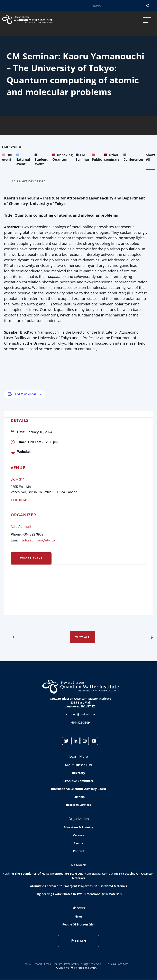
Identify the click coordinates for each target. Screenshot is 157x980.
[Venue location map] (78, 586)
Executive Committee (78, 781)
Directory (78, 773)
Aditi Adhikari (21, 527)
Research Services (78, 805)
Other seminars (112, 157)
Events (78, 843)
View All (83, 637)
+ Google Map (20, 500)
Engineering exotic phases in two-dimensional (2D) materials (79, 894)
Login (78, 941)
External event (23, 159)
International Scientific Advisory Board (78, 789)
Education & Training (78, 827)
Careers (78, 835)
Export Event (31, 558)
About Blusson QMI (78, 765)
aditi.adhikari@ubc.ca (39, 540)
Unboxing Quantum (62, 157)
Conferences (133, 157)
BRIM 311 (18, 479)
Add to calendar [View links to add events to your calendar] (25, 394)
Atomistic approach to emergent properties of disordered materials (78, 886)
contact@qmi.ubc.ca (81, 714)
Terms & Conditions (117, 964)
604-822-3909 (81, 722)
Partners (79, 797)
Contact (78, 851)
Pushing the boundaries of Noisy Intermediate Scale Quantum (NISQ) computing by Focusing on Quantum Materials (79, 876)
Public (97, 157)
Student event (41, 159)
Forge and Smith (87, 968)
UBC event (8, 157)
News (78, 916)
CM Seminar (82, 157)
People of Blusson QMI (78, 924)
